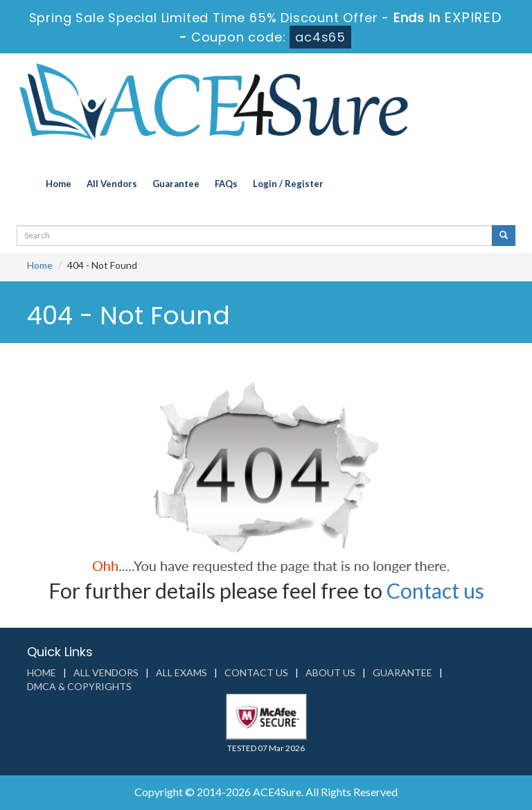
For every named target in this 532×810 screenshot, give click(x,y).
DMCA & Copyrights (79, 686)
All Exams (181, 672)
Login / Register (288, 184)
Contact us (435, 590)
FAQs (226, 184)
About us (330, 672)
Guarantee (176, 184)
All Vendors (112, 184)
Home (59, 184)
